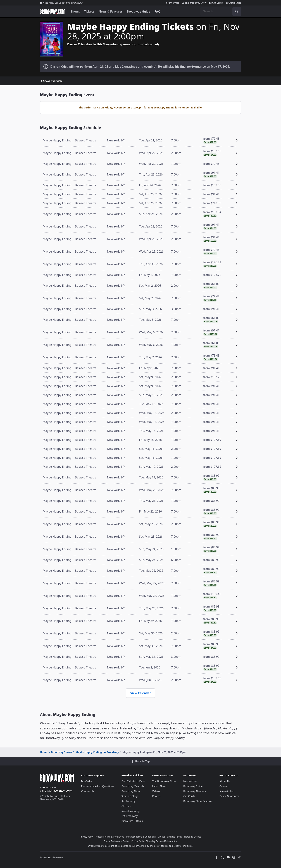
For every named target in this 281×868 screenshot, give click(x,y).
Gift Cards (216, 3)
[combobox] (221, 11)
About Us (225, 781)
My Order (173, 3)
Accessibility (226, 791)
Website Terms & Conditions (110, 837)
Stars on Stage (130, 796)
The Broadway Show (194, 3)
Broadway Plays (131, 791)
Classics (126, 806)
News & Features (111, 11)
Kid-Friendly (128, 801)
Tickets (89, 11)
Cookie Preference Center (116, 841)
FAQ (158, 11)
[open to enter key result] (237, 11)
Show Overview (51, 81)
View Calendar (140, 693)
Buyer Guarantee (229, 796)
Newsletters (190, 781)
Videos (156, 791)
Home (44, 752)
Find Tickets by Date (133, 781)
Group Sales (233, 3)
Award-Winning (131, 811)
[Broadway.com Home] (53, 11)
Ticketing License (193, 837)
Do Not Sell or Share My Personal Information (154, 841)
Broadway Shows (60, 752)
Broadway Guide (139, 11)
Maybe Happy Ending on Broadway (96, 752)
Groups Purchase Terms (170, 837)
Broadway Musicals (133, 786)
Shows (75, 11)
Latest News (159, 786)
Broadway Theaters (195, 791)
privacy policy (142, 846)
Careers (224, 786)
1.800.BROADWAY (61, 3)
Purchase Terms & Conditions (141, 837)
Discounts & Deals (132, 821)
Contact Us (47, 787)
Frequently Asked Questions (98, 786)
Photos (156, 796)
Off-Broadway (130, 816)
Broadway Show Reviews (198, 801)
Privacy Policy (87, 837)
